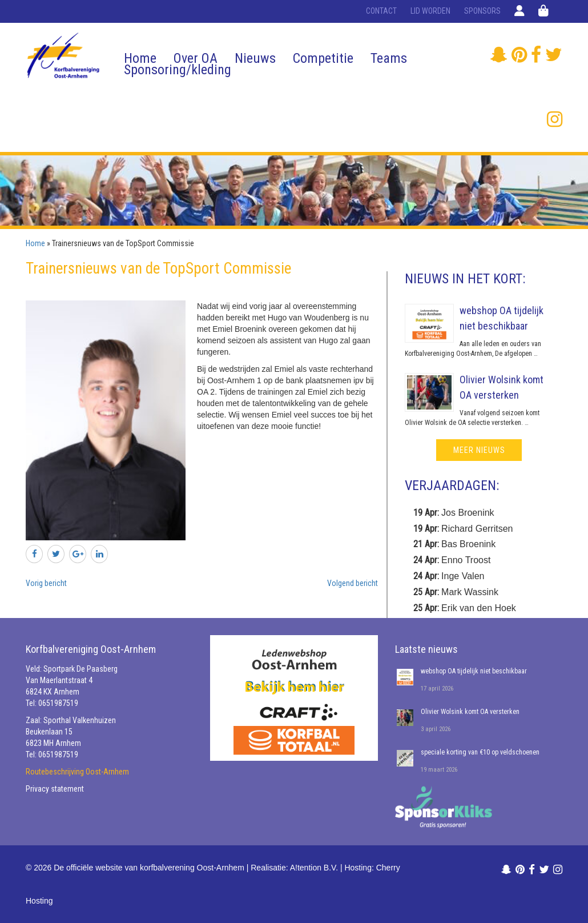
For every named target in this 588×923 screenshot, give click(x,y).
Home (140, 58)
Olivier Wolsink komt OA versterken (470, 712)
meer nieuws (479, 450)
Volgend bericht (353, 583)
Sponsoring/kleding (178, 70)
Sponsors (482, 11)
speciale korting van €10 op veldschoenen (480, 752)
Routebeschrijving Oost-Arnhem (77, 772)
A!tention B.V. (314, 868)
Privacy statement (55, 789)
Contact (381, 11)
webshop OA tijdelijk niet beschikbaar (474, 671)
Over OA (196, 58)
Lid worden (430, 11)
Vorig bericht (46, 583)
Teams (389, 58)
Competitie (323, 58)
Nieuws (255, 58)
